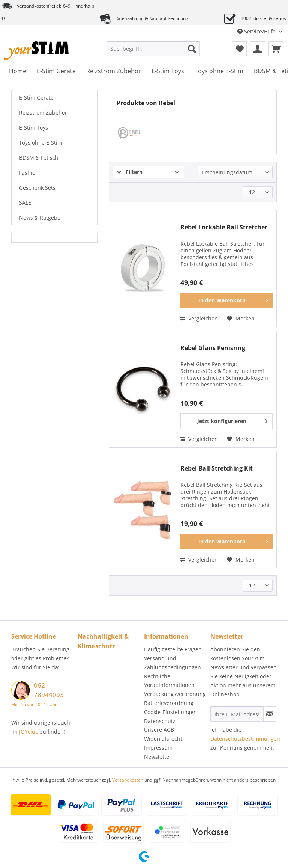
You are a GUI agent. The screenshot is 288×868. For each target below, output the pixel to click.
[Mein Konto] (258, 49)
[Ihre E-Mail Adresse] (237, 714)
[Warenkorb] (276, 49)
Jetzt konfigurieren (232, 420)
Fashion (29, 173)
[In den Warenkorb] (226, 300)
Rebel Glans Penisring (213, 348)
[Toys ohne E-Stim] (219, 71)
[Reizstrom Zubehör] (114, 71)
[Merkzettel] (239, 49)
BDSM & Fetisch (39, 158)
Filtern (130, 172)
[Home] (18, 71)
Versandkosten (128, 780)
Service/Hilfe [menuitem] (257, 31)
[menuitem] (153, 52)
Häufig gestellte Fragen (173, 649)
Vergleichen (199, 318)
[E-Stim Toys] (168, 71)
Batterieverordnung (169, 703)
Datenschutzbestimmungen (245, 739)
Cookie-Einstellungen (170, 712)
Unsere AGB (159, 730)
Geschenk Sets (37, 188)
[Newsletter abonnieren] (270, 714)
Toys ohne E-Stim (41, 143)
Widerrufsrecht (163, 739)
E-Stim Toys (34, 128)
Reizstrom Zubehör (43, 112)
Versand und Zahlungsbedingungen (172, 663)
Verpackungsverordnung (175, 694)
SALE (25, 203)
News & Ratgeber (41, 218)
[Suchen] (192, 49)
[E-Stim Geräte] (56, 71)
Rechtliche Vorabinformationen (169, 681)
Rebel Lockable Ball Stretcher (224, 227)
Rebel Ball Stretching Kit (217, 469)
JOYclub (29, 731)
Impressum (158, 748)
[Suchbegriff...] (153, 49)
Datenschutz (160, 721)
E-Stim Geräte (36, 97)
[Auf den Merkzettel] (241, 319)
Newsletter (158, 757)
